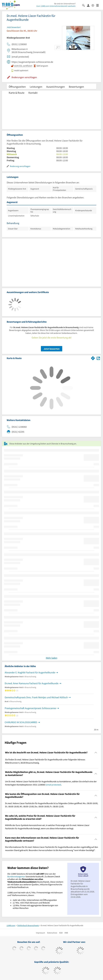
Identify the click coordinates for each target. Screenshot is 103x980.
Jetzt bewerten (52, 349)
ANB (66, 933)
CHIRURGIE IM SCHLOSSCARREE (21, 722)
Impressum (41, 933)
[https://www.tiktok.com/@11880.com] (22, 949)
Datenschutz (52, 933)
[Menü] (99, 5)
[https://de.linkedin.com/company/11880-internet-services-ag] (43, 949)
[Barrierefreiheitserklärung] (94, 5)
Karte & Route (17, 93)
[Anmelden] (89, 5)
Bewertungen (76, 87)
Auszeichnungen (56, 87)
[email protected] (53, 785)
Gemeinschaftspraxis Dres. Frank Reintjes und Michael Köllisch (36, 697)
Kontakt (33, 93)
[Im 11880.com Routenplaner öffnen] (93, 358)
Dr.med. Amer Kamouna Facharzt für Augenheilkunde (32, 683)
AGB (61, 933)
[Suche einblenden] (85, 5)
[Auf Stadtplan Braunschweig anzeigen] (98, 358)
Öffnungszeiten (17, 87)
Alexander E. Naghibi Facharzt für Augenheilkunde (30, 672)
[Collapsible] (96, 753)
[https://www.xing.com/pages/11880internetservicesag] (36, 949)
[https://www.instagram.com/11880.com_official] (29, 949)
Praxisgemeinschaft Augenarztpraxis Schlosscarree (30, 708)
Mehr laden (52, 658)
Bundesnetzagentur (16, 876)
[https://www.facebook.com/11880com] (14, 949)
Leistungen (36, 87)
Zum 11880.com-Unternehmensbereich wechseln (56, 6)
